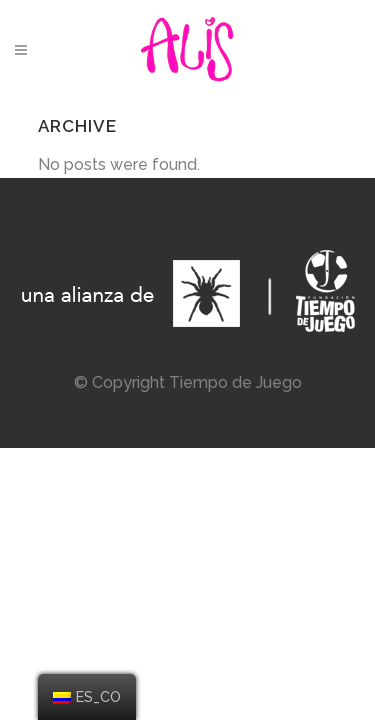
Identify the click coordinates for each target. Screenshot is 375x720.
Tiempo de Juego (235, 382)
